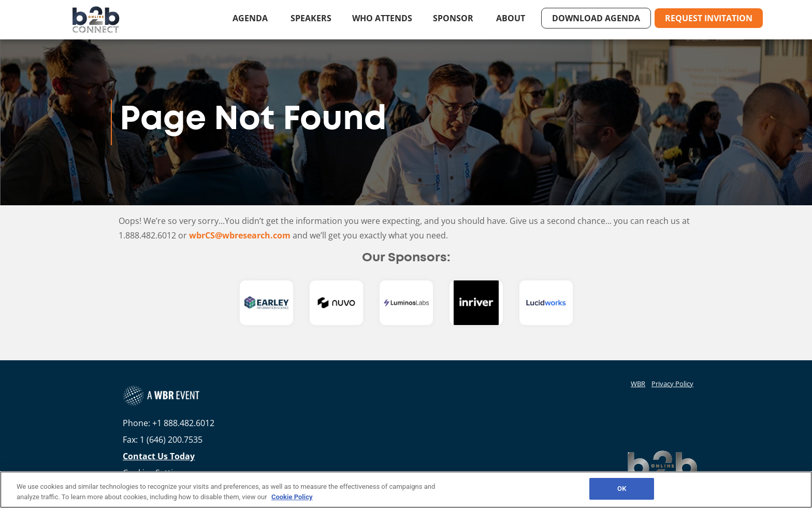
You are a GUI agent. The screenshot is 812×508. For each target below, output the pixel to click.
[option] (266, 303)
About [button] (512, 18)
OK (622, 489)
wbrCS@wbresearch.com (240, 235)
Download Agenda (596, 18)
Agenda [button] (251, 18)
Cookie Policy (292, 497)
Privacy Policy (672, 384)
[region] (406, 490)
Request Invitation (709, 18)
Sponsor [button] (454, 18)
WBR (638, 384)
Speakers (311, 18)
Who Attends (382, 18)
